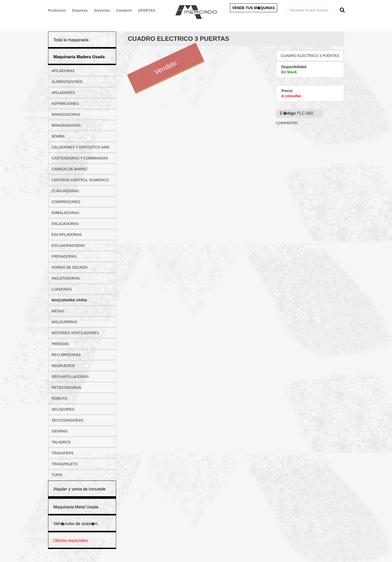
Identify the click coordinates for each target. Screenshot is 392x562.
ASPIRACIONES (65, 104)
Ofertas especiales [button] (71, 541)
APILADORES (63, 93)
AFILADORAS (63, 71)
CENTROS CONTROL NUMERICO (80, 180)
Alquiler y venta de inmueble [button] (80, 489)
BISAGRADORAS (66, 125)
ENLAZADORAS (65, 224)
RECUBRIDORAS (66, 355)
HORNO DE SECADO (70, 267)
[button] (79, 57)
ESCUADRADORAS (68, 246)
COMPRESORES (66, 202)
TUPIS (57, 475)
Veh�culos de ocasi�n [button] (76, 524)
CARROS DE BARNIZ (70, 169)
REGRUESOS (63, 366)
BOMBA (58, 136)
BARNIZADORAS (66, 114)
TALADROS (61, 442)
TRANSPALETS (65, 464)
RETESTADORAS (66, 387)
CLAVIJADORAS (65, 191)
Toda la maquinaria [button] (71, 40)
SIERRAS (60, 431)
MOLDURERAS (65, 322)
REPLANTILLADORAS (70, 377)
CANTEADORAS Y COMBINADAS (80, 158)
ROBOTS (59, 398)
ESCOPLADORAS (67, 235)
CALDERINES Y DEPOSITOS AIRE (81, 147)
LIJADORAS (62, 289)
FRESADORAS (64, 256)
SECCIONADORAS (68, 420)
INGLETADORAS (66, 278)
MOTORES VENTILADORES (75, 333)
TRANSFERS (63, 453)
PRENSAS (60, 344)
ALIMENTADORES (67, 82)
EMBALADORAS (66, 213)
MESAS (58, 311)
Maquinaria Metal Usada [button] (76, 507)
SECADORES (63, 409)
